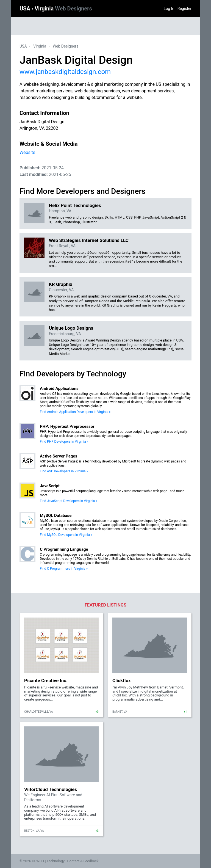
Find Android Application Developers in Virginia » (75, 412)
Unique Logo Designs (71, 328)
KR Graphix (61, 284)
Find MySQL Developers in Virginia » (66, 535)
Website (27, 152)
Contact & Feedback (83, 861)
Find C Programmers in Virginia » (64, 569)
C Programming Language (64, 549)
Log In (169, 9)
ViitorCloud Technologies (51, 789)
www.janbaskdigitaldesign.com (65, 72)
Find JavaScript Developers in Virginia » (69, 501)
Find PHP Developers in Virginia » (64, 442)
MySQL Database (56, 516)
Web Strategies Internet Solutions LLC (89, 240)
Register (184, 9)
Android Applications (59, 388)
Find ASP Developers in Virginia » (64, 471)
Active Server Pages (59, 456)
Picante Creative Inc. (46, 680)
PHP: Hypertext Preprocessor (67, 426)
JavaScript (50, 486)
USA (26, 9)
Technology (55, 861)
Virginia (63, 9)
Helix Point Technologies (75, 205)
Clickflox (122, 680)
